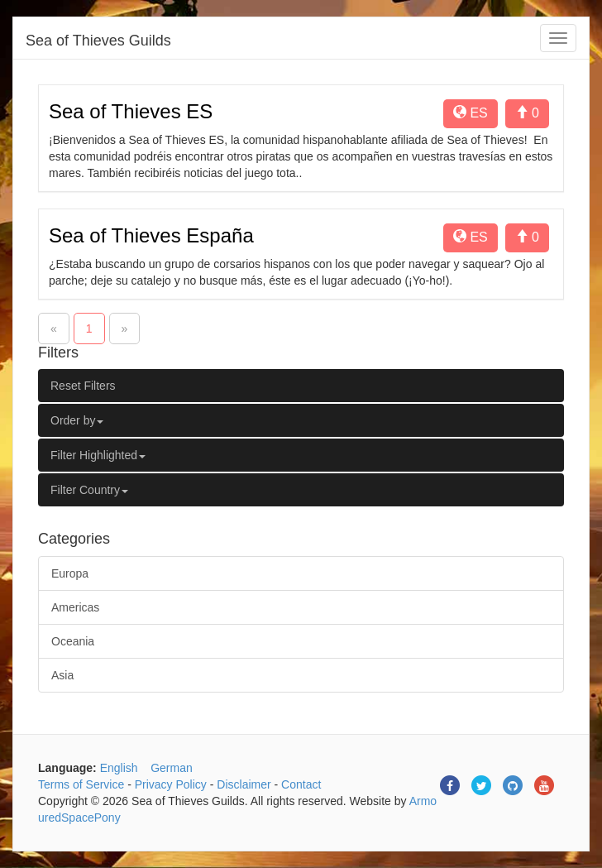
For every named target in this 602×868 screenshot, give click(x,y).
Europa (70, 573)
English (119, 768)
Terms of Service (81, 784)
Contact (301, 784)
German (172, 768)
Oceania (73, 641)
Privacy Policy (171, 784)
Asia (62, 675)
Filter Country (89, 490)
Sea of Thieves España (151, 235)
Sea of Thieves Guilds (98, 41)
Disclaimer (244, 784)
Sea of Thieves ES (131, 111)
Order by (77, 420)
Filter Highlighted (98, 455)
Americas (75, 607)
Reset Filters (83, 386)
